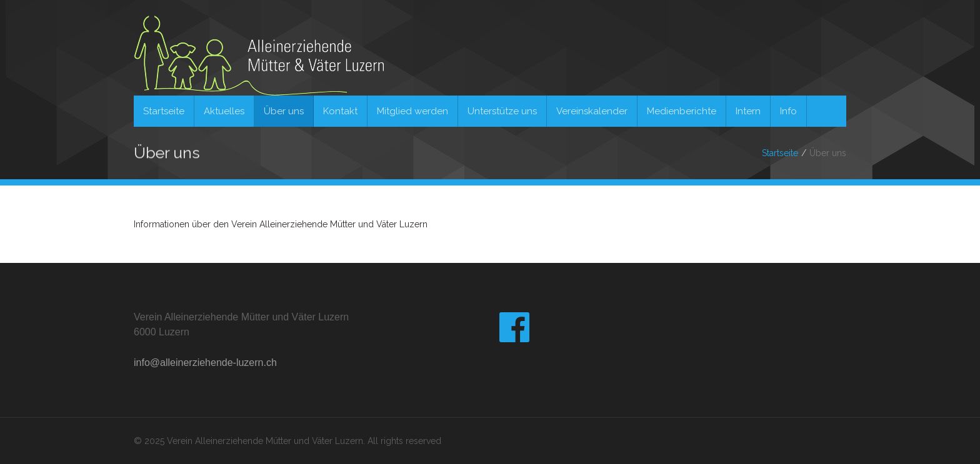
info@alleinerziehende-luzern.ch (205, 363)
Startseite (780, 153)
